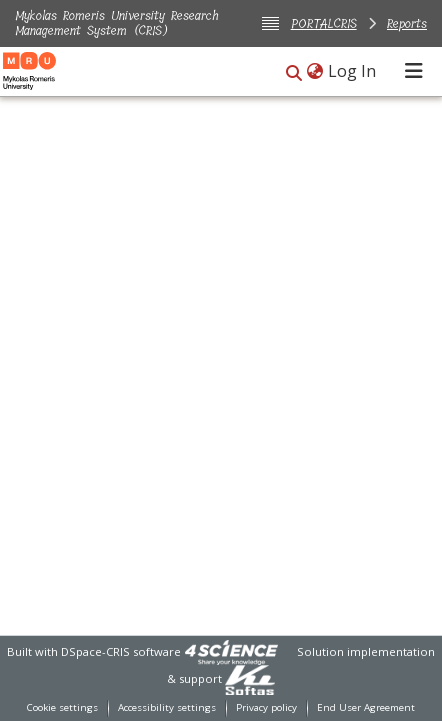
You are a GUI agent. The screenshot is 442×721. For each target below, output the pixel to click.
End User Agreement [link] (366, 707)
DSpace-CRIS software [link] (121, 651)
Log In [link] (353, 71)
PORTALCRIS (324, 23)
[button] (294, 72)
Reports (407, 23)
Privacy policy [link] (266, 707)
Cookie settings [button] (62, 707)
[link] (231, 651)
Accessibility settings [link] (167, 707)
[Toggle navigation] (414, 71)
